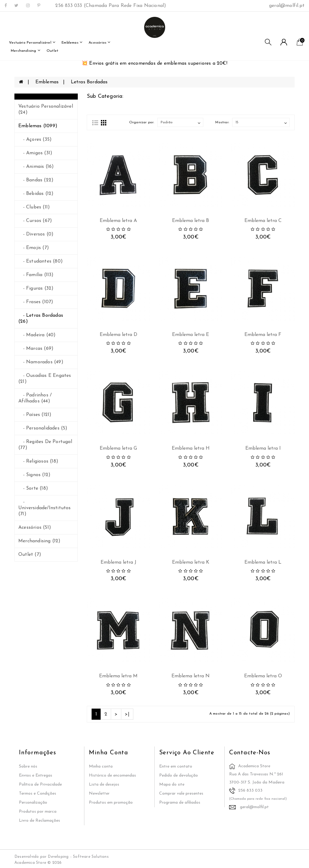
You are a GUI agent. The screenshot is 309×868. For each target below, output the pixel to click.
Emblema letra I (263, 448)
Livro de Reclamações (39, 821)
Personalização (33, 803)
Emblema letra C (263, 221)
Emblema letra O (263, 676)
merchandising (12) (39, 541)
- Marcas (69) (36, 349)
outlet (52, 51)
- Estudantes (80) (41, 261)
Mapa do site (172, 785)
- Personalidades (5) (43, 428)
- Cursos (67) (35, 221)
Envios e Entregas (36, 776)
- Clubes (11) (34, 207)
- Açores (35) (35, 140)
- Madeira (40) (37, 335)
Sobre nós (28, 766)
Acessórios (99, 42)
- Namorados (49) (41, 362)
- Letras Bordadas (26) (41, 319)
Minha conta (101, 766)
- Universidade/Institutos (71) (45, 508)
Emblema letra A (118, 221)
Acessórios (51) (35, 528)
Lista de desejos (104, 785)
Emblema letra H (191, 448)
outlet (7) (30, 555)
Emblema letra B (191, 221)
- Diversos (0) (36, 234)
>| (127, 714)
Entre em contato (176, 766)
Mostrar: (222, 122)
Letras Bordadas (89, 82)
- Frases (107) (36, 302)
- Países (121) (35, 415)
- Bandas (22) (36, 180)
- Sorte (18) (33, 488)
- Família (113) (36, 275)
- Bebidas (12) (36, 194)
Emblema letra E (191, 335)
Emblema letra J (118, 562)
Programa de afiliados (180, 803)
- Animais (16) (36, 167)
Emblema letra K (191, 562)
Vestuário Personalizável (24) (46, 109)
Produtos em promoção (111, 803)
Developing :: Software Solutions (78, 857)
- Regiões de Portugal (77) (45, 445)
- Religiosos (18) (38, 461)
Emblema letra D (118, 335)
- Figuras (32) (36, 288)
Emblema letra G (118, 448)
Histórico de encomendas (112, 776)
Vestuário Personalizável (32, 42)
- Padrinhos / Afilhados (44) (35, 398)
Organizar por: (142, 122)
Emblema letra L (263, 562)
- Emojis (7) (34, 248)
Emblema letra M (118, 676)
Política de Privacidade (40, 785)
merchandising (26, 50)
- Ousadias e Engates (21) (45, 379)
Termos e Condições (38, 794)
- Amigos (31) (35, 153)
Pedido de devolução (179, 776)
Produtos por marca (38, 812)
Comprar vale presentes (181, 794)
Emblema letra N (191, 676)
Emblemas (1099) (38, 126)
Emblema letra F (263, 335)
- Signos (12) (34, 475)
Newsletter (99, 794)
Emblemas (72, 42)
